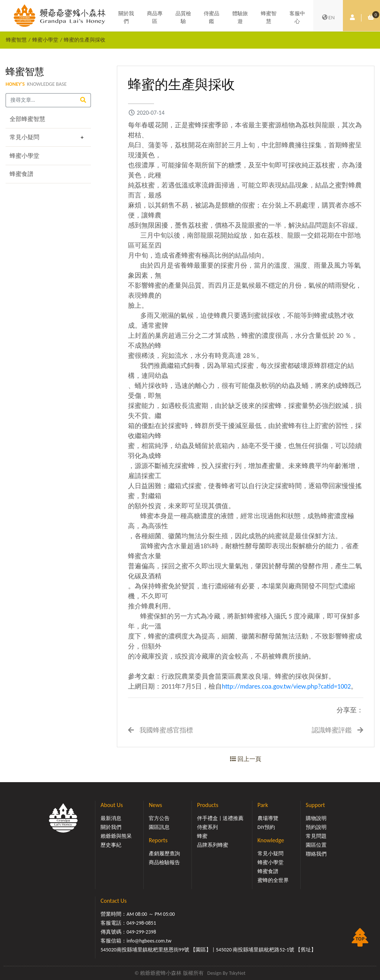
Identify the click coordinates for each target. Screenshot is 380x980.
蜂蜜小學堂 (45, 40)
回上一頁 (246, 759)
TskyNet (237, 973)
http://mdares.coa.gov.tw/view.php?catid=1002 (286, 686)
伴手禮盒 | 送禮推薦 (220, 818)
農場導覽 (268, 818)
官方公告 (159, 818)
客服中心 (297, 18)
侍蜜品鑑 (212, 18)
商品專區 (155, 18)
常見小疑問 (24, 137)
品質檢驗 (183, 18)
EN (328, 18)
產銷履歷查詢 (164, 854)
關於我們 (126, 18)
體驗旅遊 (240, 18)
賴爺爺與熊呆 (116, 836)
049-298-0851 (141, 923)
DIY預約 (266, 827)
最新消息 (111, 818)
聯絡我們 (316, 854)
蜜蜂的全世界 (273, 880)
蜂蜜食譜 (22, 174)
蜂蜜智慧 (269, 18)
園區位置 (316, 845)
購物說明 (316, 818)
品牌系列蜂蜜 (213, 845)
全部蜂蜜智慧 (27, 119)
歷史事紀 (111, 845)
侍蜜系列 (207, 827)
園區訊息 (159, 827)
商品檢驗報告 (164, 863)
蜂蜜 (202, 836)
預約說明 (316, 827)
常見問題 (316, 836)
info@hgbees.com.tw (149, 941)
